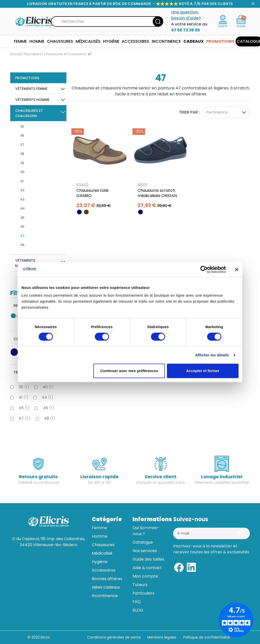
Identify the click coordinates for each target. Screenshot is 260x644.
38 (22, 154)
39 (22, 163)
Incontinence (105, 596)
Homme (100, 536)
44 (22, 208)
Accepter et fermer (203, 371)
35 (22, 126)
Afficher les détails (212, 355)
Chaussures (103, 545)
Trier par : (189, 112)
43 (22, 199)
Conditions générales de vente (114, 637)
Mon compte (145, 576)
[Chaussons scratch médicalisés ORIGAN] (161, 167)
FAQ (137, 602)
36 (22, 135)
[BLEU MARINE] (79, 212)
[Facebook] (179, 567)
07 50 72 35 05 (186, 30)
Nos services (145, 551)
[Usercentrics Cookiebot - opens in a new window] (204, 269)
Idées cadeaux (106, 587)
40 (22, 172)
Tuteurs (140, 585)
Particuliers (143, 593)
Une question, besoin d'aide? (186, 15)
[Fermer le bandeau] (237, 269)
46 (22, 227)
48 (22, 245)
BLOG (138, 610)
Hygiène (100, 562)
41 (22, 181)
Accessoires (104, 570)
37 (22, 145)
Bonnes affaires (107, 579)
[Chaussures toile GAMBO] (99, 167)
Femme (99, 528)
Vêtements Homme (32, 100)
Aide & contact (147, 568)
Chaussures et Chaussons (29, 113)
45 (22, 218)
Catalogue (143, 542)
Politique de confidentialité (206, 637)
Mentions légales (162, 637)
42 (22, 190)
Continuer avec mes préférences (129, 371)
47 (22, 236)
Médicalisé (102, 553)
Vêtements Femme (31, 89)
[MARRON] (86, 212)
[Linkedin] (191, 567)
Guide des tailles (148, 559)
